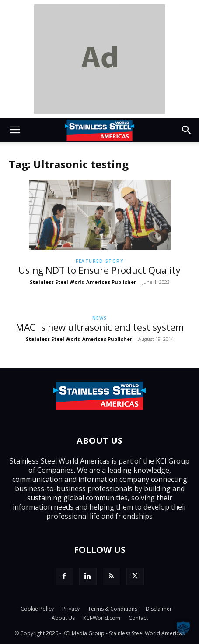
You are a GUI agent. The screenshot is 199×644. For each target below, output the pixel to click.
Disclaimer (159, 609)
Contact (138, 618)
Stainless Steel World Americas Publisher (83, 282)
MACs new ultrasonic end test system (100, 327)
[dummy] (100, 59)
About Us (63, 618)
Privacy (71, 609)
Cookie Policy (37, 609)
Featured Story (99, 261)
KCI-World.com (102, 618)
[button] (15, 130)
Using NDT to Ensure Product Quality (99, 270)
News (100, 318)
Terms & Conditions (113, 609)
